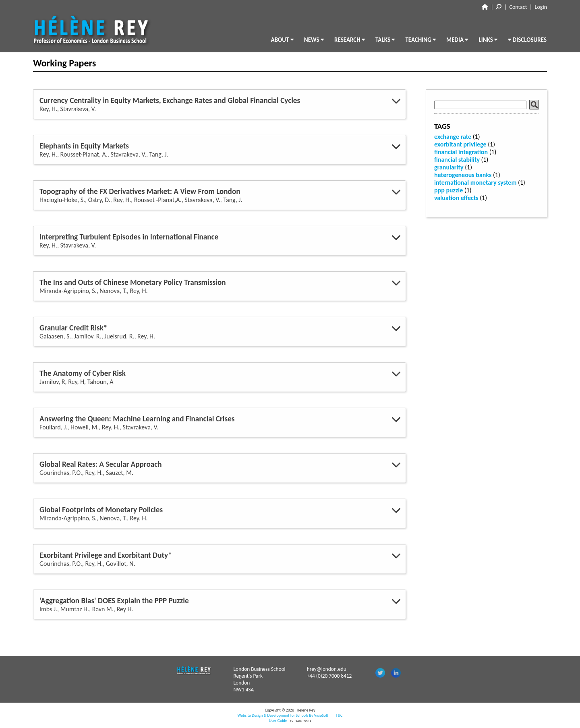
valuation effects (456, 198)
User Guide (278, 721)
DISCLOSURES (527, 40)
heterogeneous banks (463, 175)
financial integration (461, 152)
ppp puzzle (448, 190)
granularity (449, 167)
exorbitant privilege (460, 144)
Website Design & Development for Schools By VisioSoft (283, 715)
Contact (518, 7)
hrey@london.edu (327, 669)
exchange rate (453, 137)
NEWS (314, 40)
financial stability (457, 160)
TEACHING (420, 40)
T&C (339, 715)
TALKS (385, 40)
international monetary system (475, 183)
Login (541, 7)
